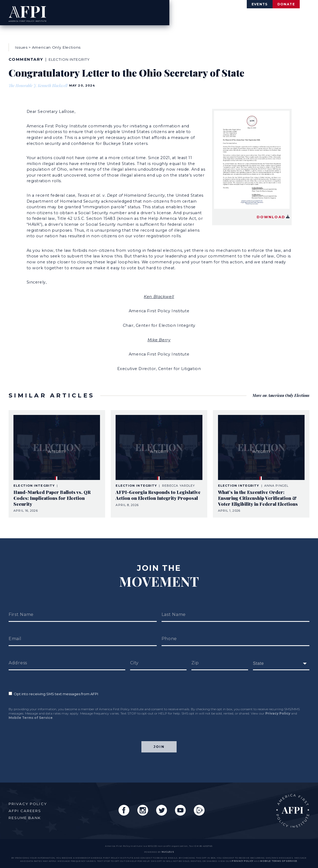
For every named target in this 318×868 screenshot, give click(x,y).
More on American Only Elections (279, 390)
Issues (213, 17)
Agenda (243, 17)
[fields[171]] (281, 657)
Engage (298, 17)
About (185, 17)
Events (235, 5)
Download (274, 213)
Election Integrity (74, 58)
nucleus (168, 852)
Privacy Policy (278, 707)
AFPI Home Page (290, 808)
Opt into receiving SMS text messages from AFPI (53, 687)
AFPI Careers (27, 808)
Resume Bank (27, 815)
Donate (278, 5)
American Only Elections (56, 46)
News (271, 17)
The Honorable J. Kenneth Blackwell (39, 84)
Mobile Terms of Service (31, 711)
